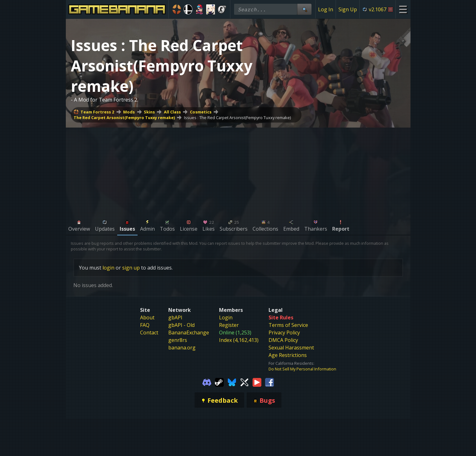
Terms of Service (288, 325)
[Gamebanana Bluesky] (232, 382)
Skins (149, 112)
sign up (131, 268)
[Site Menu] (403, 9)
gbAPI (175, 317)
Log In (326, 9)
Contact (149, 333)
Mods (129, 112)
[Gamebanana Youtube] (257, 382)
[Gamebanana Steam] (219, 382)
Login (226, 317)
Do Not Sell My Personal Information (302, 369)
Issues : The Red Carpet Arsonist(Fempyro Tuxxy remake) (237, 118)
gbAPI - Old (181, 325)
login (108, 268)
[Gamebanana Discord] (207, 382)
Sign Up (348, 9)
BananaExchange (189, 333)
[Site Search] (304, 9)
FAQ (145, 325)
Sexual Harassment (291, 348)
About (147, 317)
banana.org (182, 348)
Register (229, 325)
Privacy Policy (284, 333)
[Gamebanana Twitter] (244, 382)
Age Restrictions (288, 355)
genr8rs (178, 340)
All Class (172, 112)
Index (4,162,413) (239, 340)
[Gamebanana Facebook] (269, 382)
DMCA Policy (283, 340)
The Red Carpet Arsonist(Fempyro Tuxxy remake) (124, 118)
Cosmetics (201, 112)
